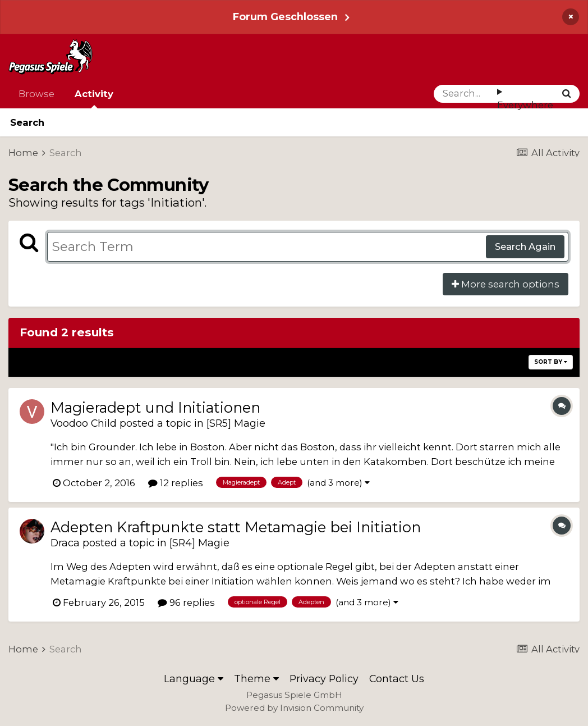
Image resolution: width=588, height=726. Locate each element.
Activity (94, 98)
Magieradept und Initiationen (155, 407)
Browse (36, 94)
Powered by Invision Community (294, 708)
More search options (506, 284)
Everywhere (525, 105)
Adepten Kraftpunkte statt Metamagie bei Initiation (236, 527)
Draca (65, 543)
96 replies (186, 602)
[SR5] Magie (236, 423)
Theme (256, 679)
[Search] (465, 94)
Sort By (551, 362)
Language (194, 679)
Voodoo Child (84, 423)
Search (27, 122)
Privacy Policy (324, 679)
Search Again (525, 246)
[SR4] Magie (199, 543)
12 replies (176, 483)
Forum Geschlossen (285, 17)
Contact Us (397, 679)
